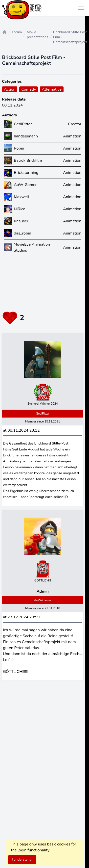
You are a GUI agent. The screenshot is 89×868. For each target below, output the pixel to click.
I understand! (22, 859)
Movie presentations (37, 35)
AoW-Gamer (43, 600)
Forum (17, 32)
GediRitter (43, 414)
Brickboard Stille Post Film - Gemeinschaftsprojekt (70, 37)
